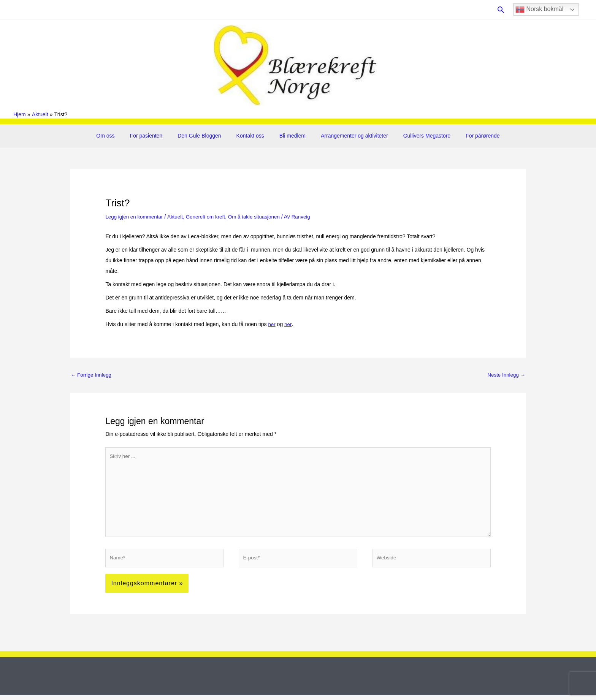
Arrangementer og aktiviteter (348, 136)
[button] (501, 10)
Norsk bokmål (539, 10)
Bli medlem (290, 136)
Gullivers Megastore (416, 136)
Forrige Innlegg (92, 375)
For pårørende (467, 136)
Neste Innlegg (506, 375)
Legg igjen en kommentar (135, 217)
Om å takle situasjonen (260, 217)
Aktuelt (178, 217)
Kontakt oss (253, 136)
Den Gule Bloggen (206, 136)
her (272, 324)
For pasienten (158, 136)
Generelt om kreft (209, 217)
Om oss (121, 136)
